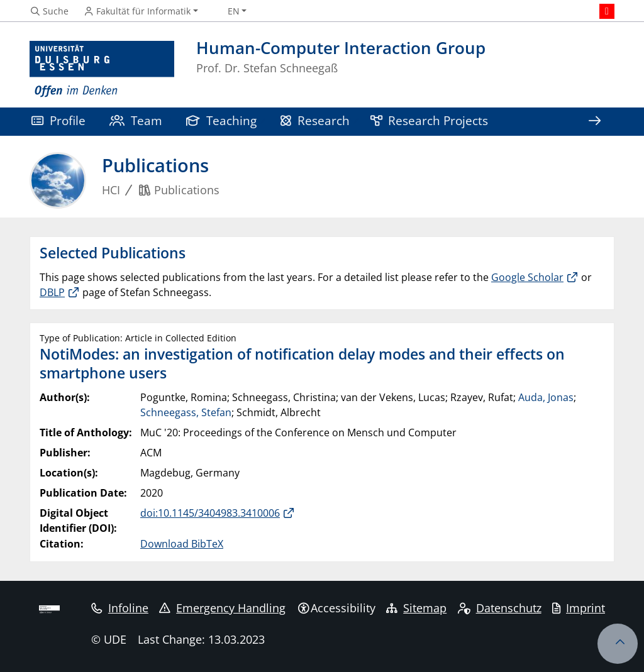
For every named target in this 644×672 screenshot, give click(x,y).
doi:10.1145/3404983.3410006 (210, 513)
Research (315, 120)
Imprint (579, 608)
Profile (58, 120)
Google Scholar (527, 277)
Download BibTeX (182, 544)
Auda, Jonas (546, 397)
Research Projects (430, 120)
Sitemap (416, 608)
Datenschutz (500, 608)
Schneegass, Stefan (186, 412)
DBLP (52, 292)
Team (136, 120)
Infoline (120, 608)
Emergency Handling (222, 608)
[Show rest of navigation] (594, 122)
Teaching (221, 120)
